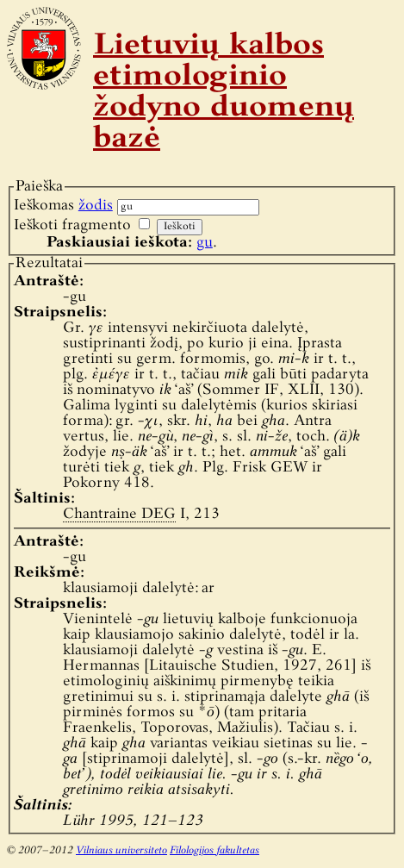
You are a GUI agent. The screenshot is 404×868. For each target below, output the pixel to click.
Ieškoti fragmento (72, 225)
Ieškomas (63, 206)
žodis (96, 206)
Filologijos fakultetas (214, 851)
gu (205, 243)
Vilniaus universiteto (121, 851)
